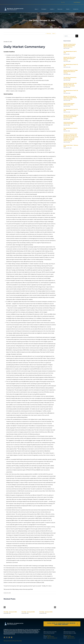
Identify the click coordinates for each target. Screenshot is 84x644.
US (64, 2)
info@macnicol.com (71, 638)
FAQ (21, 641)
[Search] (77, 36)
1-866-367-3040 (51, 637)
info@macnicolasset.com (52, 638)
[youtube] (12, 637)
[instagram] (7, 637)
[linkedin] (9, 637)
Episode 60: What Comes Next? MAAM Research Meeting (70, 59)
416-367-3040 (48, 635)
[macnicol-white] (13, 8)
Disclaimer (10, 641)
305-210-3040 (68, 635)
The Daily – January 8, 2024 (28, 612)
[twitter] (4, 637)
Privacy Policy (16, 641)
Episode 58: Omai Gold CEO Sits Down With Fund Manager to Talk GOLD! (70, 85)
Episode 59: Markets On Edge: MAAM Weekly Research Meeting (71, 72)
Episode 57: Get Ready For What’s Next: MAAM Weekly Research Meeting (70, 98)
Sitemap (6, 641)
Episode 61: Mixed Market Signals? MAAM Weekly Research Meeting (70, 46)
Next (54, 34)
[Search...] (69, 36)
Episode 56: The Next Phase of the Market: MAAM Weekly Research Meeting (71, 117)
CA (62, 2)
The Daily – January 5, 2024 (46, 612)
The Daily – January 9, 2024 (10, 612)
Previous (49, 34)
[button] (5, 607)
